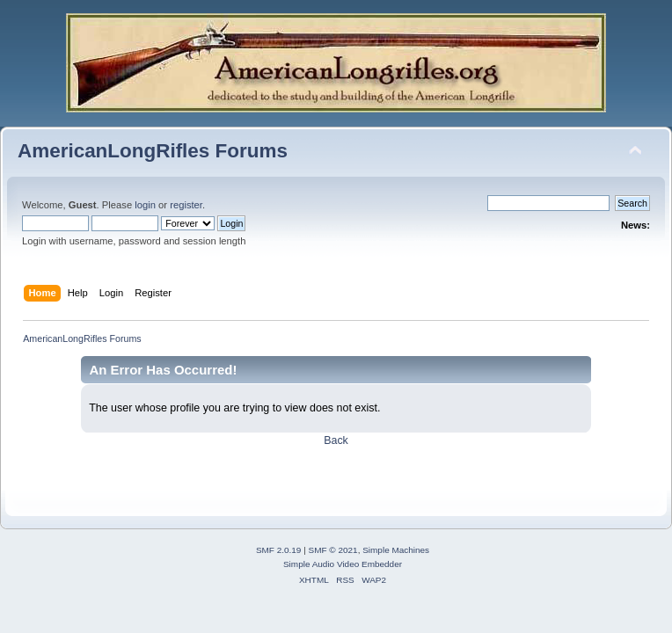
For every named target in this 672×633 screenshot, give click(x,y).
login (145, 205)
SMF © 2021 (333, 550)
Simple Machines (396, 550)
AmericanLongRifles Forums (153, 151)
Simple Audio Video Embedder (343, 564)
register (186, 205)
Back (336, 440)
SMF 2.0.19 (279, 550)
